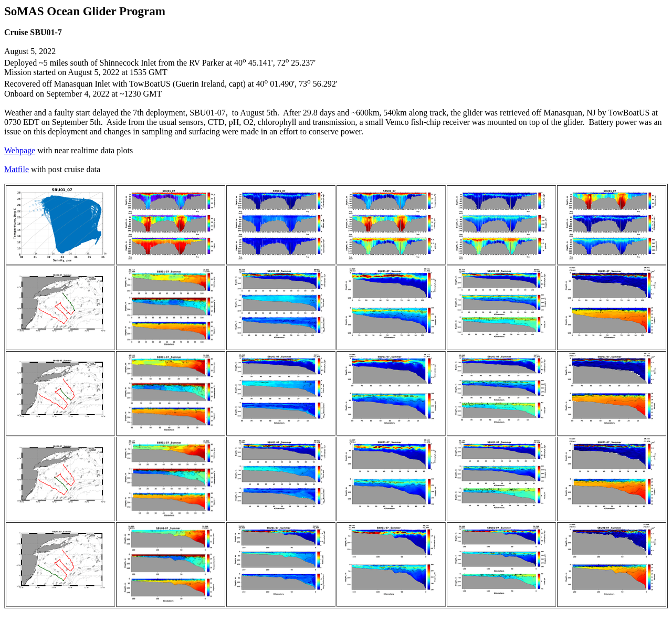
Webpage (20, 150)
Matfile (17, 169)
